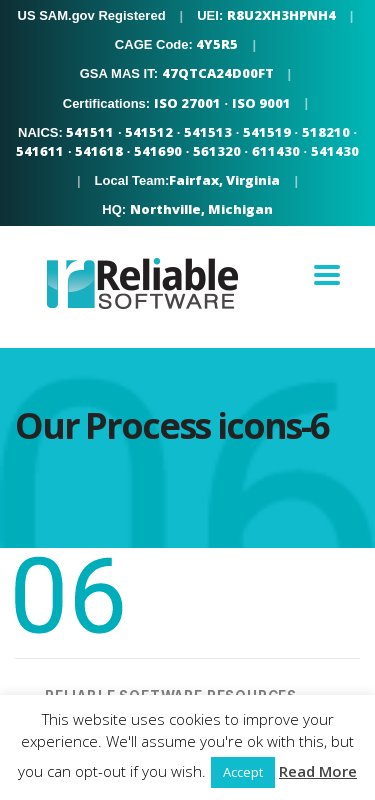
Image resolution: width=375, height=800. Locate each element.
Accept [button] (243, 772)
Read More (318, 771)
